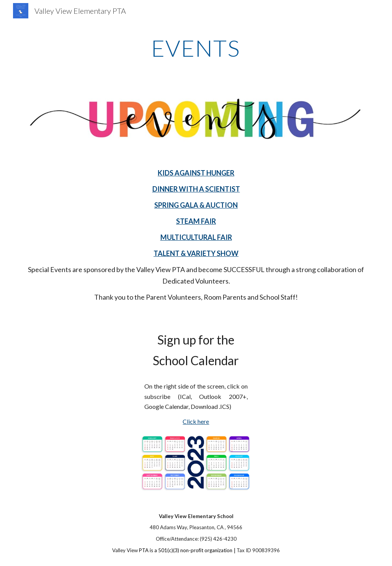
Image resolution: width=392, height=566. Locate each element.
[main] (196, 48)
